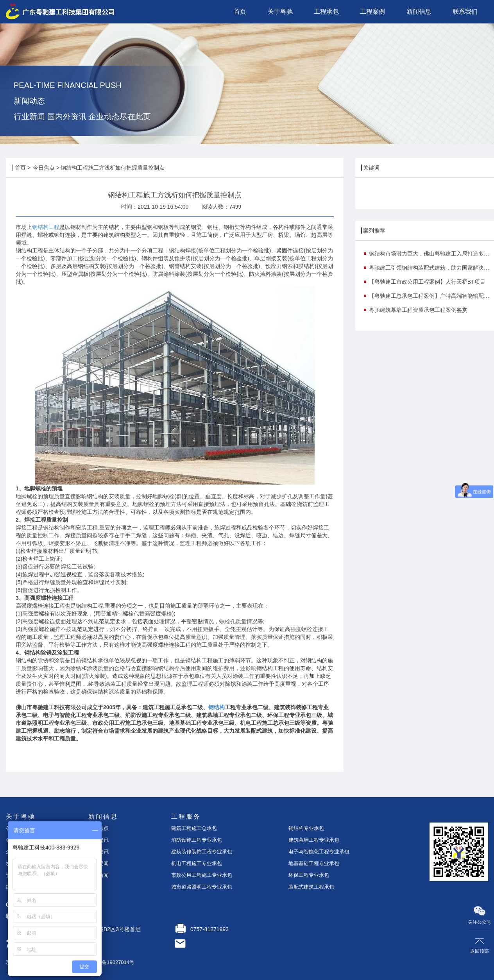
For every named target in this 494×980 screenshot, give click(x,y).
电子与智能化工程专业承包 (319, 852)
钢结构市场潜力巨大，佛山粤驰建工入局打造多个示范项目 (431, 254)
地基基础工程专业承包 (314, 863)
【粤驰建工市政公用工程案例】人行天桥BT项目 (427, 282)
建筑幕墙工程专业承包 (314, 840)
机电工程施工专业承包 (197, 863)
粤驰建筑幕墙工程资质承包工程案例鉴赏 (418, 310)
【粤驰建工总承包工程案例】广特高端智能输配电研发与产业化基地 (431, 296)
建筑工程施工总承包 (194, 828)
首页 (20, 168)
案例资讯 (98, 852)
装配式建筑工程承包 (311, 887)
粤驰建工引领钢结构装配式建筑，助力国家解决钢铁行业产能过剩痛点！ (431, 268)
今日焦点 (44, 168)
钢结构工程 (46, 227)
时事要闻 (98, 863)
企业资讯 (98, 840)
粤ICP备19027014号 (112, 962)
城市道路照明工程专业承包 (202, 887)
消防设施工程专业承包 (197, 840)
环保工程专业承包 (309, 875)
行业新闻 (98, 875)
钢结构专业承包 (306, 828)
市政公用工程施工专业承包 (202, 875)
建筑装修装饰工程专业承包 (202, 852)
